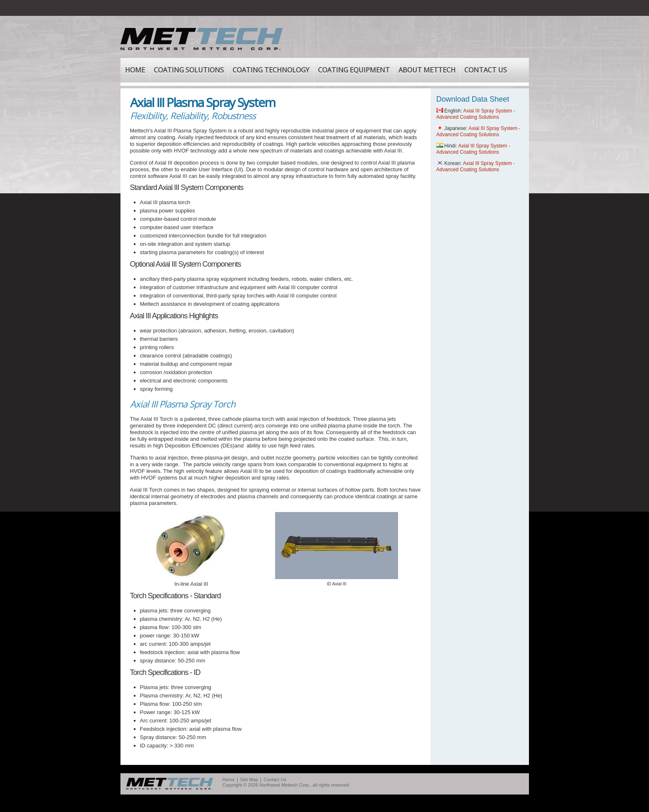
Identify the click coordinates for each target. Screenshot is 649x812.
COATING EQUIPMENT (354, 70)
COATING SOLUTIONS (189, 70)
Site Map (249, 780)
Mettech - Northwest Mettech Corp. (202, 39)
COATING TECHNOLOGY (271, 70)
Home (229, 780)
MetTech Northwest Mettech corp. (170, 784)
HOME (135, 70)
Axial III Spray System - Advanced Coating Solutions (476, 114)
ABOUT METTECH (427, 70)
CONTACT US (486, 70)
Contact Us (275, 780)
